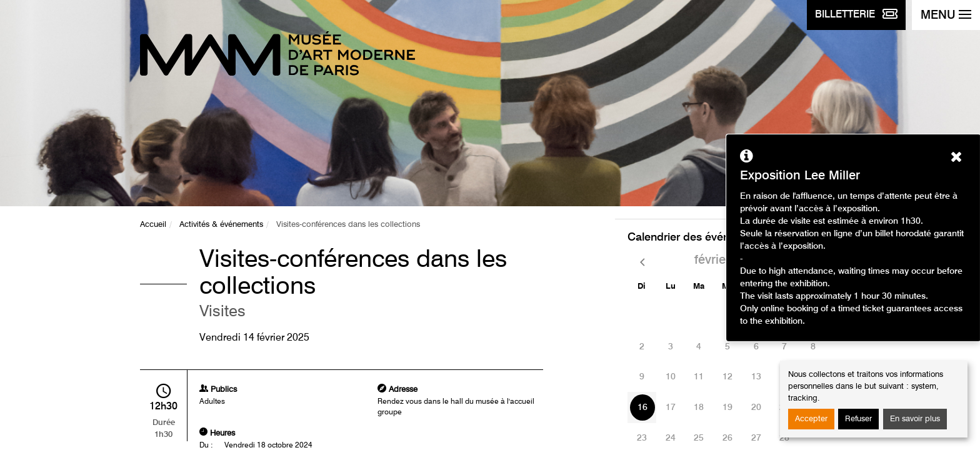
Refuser (858, 419)
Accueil (153, 225)
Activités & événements (221, 225)
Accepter (811, 419)
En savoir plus (915, 419)
